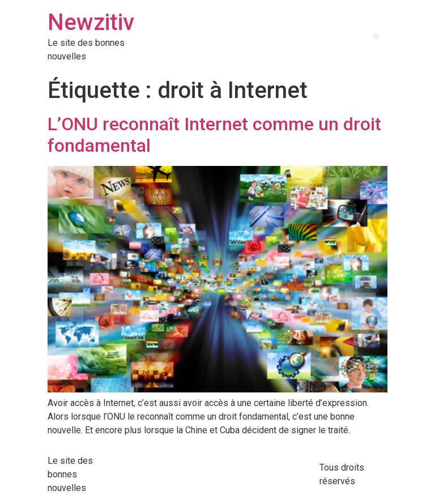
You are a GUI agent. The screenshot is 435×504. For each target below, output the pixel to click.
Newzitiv (91, 22)
